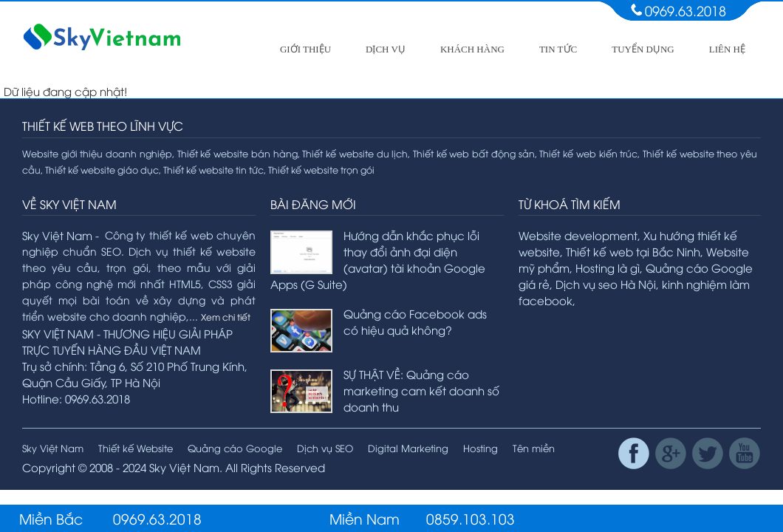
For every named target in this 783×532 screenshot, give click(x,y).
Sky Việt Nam (53, 448)
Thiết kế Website (136, 448)
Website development (578, 235)
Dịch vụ (386, 49)
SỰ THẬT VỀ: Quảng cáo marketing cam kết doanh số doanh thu (421, 390)
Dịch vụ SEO (325, 448)
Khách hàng (472, 49)
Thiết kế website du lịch (355, 153)
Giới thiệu (305, 49)
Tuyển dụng (643, 49)
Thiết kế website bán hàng (237, 153)
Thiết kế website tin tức (213, 170)
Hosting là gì (608, 267)
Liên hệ (727, 49)
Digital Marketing (408, 448)
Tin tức (558, 49)
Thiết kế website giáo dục (102, 170)
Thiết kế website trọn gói (321, 170)
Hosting (481, 448)
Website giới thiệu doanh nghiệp (97, 153)
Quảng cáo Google (235, 448)
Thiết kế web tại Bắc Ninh (633, 251)
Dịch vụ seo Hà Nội (606, 284)
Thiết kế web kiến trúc (588, 153)
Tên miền (534, 448)
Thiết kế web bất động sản (474, 153)
